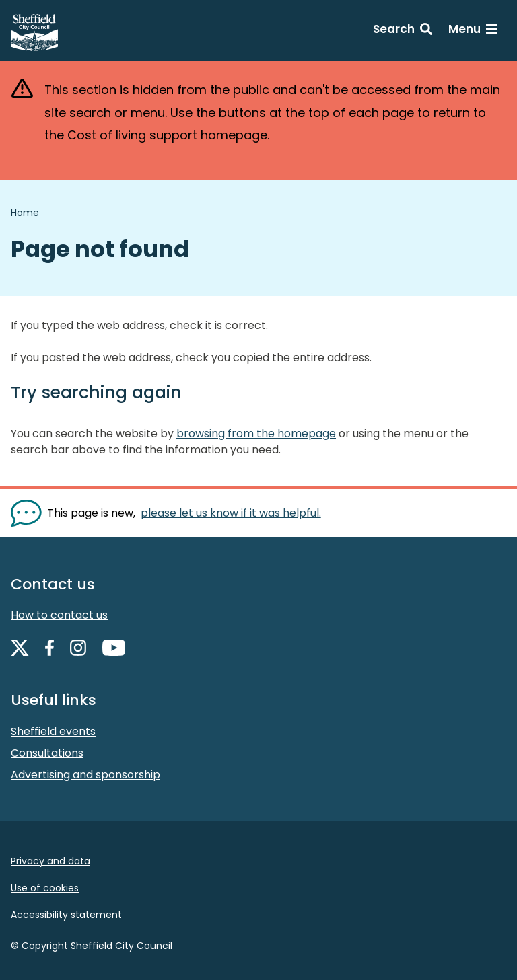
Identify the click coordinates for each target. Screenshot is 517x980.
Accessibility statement (66, 915)
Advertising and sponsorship (85, 775)
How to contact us (59, 615)
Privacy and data (50, 861)
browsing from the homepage (256, 434)
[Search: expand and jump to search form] (403, 31)
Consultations (47, 753)
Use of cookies (45, 888)
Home (25, 213)
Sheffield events (53, 731)
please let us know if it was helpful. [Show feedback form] (231, 513)
